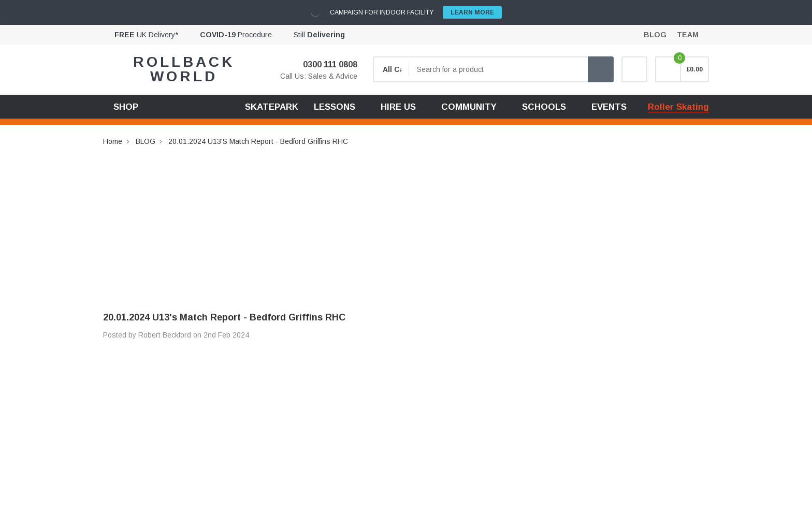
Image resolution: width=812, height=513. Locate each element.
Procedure (236, 35)
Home (113, 141)
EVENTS (609, 107)
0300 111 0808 (324, 64)
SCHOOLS (544, 107)
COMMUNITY (469, 107)
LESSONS (335, 107)
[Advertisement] (406, 220)
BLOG (146, 141)
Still (319, 35)
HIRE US (398, 107)
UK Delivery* (146, 35)
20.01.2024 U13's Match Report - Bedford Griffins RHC (258, 141)
